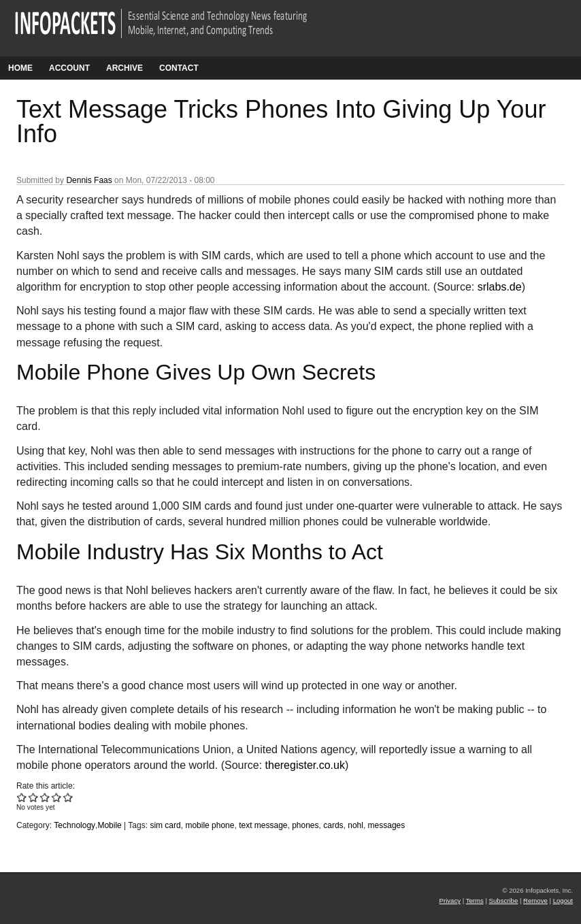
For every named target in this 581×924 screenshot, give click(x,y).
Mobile (109, 825)
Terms (475, 901)
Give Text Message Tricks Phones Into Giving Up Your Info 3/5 (45, 797)
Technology (74, 825)
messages (387, 825)
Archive (124, 68)
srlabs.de (500, 287)
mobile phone (210, 825)
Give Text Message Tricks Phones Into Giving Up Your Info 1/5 (22, 797)
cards (333, 825)
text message (263, 825)
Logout (563, 901)
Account (69, 68)
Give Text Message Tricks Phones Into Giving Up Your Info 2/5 (34, 797)
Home (20, 68)
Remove (535, 901)
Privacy (450, 901)
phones (305, 825)
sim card (165, 825)
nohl (355, 825)
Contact (179, 68)
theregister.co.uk (305, 765)
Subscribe (504, 901)
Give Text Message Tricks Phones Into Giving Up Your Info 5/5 (68, 797)
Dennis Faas (89, 180)
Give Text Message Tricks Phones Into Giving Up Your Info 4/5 (57, 797)
